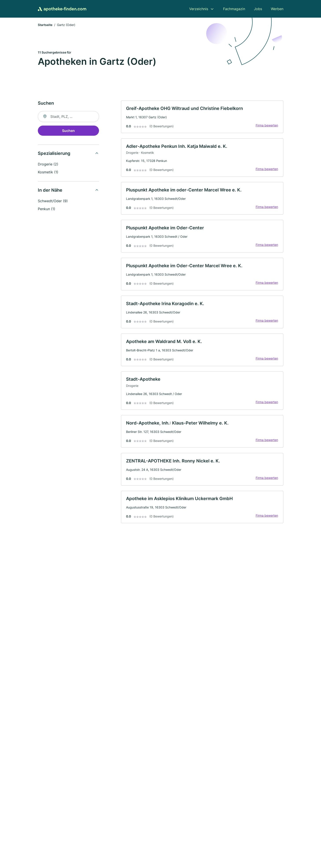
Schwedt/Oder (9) (53, 201)
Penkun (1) (47, 209)
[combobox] (68, 117)
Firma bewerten (267, 126)
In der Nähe (50, 191)
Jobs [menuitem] (258, 9)
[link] (202, 117)
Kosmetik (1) (48, 172)
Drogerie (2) (48, 165)
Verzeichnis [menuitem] (199, 9)
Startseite (45, 25)
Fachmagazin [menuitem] (234, 9)
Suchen (68, 131)
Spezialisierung (54, 154)
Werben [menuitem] (277, 9)
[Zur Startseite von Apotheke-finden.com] (62, 9)
